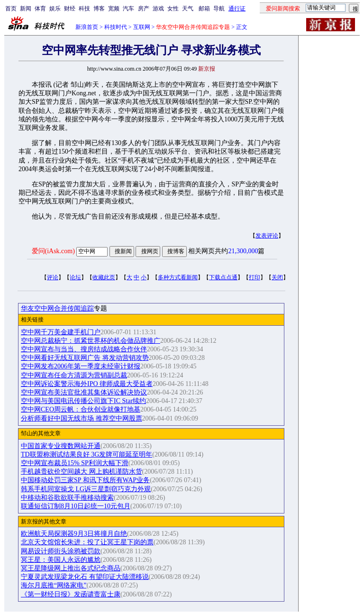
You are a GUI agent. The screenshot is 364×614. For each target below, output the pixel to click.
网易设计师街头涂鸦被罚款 (61, 551)
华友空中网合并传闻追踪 (57, 308)
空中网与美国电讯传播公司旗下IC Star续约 (83, 401)
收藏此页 (104, 277)
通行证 (237, 9)
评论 (53, 277)
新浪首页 (87, 27)
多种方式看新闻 (178, 277)
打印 (255, 277)
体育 (40, 9)
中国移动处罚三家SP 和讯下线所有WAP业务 (85, 480)
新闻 (26, 9)
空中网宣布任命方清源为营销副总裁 (74, 375)
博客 (99, 9)
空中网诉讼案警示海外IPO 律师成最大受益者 (87, 384)
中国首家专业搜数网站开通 (61, 446)
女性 (173, 9)
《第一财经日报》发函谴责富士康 (71, 594)
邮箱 (204, 9)
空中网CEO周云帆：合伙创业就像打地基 (81, 409)
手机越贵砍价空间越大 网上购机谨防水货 (82, 472)
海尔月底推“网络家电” (54, 585)
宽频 (114, 9)
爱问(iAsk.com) (53, 251)
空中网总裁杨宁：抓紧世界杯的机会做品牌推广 (91, 341)
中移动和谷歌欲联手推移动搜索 (67, 498)
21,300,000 (243, 251)
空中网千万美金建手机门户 (61, 332)
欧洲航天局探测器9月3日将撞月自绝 (74, 534)
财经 (70, 9)
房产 (144, 9)
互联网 (142, 27)
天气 (188, 9)
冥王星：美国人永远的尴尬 (61, 560)
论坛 (75, 277)
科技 (84, 9)
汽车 (128, 9)
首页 (11, 9)
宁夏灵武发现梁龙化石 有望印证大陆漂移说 (85, 577)
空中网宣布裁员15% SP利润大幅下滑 (75, 463)
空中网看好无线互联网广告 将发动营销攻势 (85, 358)
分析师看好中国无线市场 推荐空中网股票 (82, 418)
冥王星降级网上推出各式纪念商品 (71, 568)
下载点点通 (223, 277)
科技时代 (116, 27)
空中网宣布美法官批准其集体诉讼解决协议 (84, 392)
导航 (219, 9)
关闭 (277, 277)
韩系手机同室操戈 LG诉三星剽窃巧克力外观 (86, 489)
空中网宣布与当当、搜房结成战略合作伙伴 (84, 349)
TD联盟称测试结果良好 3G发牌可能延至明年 (86, 454)
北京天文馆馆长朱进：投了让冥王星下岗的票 (87, 542)
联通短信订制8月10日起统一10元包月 (76, 506)
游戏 (158, 9)
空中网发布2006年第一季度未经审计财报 (81, 366)
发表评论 (267, 236)
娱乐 (55, 9)
